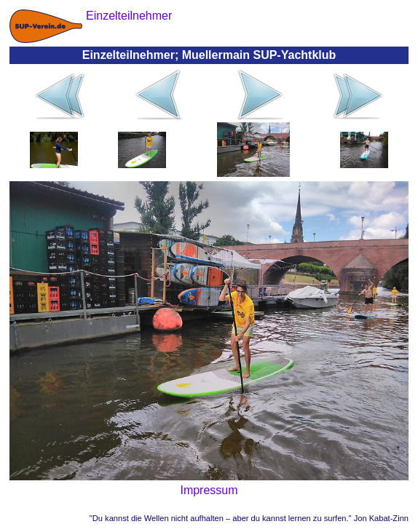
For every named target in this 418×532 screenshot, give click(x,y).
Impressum (209, 490)
